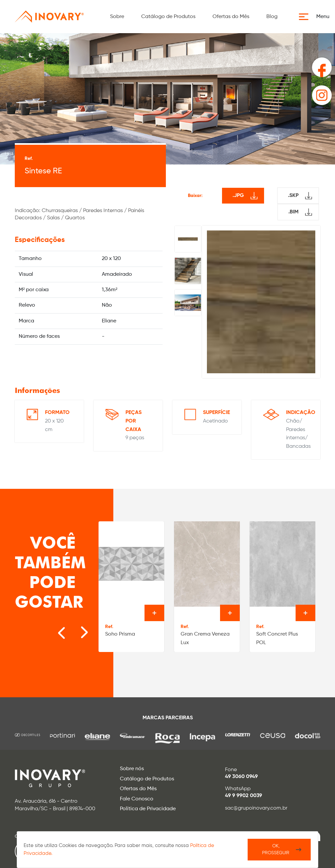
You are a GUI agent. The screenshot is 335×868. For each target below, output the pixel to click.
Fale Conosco (137, 799)
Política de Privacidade (148, 809)
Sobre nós (132, 769)
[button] (316, 17)
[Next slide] (74, 629)
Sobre (117, 17)
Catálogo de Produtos (168, 17)
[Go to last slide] (55, 629)
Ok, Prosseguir (276, 849)
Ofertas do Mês (231, 17)
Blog (272, 17)
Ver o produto (154, 613)
